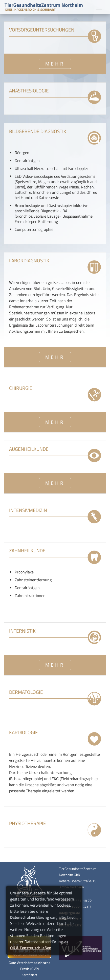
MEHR (55, 64)
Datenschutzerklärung (30, 917)
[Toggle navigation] (99, 7)
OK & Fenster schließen (31, 948)
